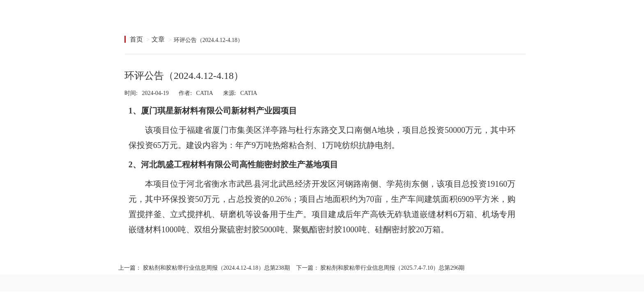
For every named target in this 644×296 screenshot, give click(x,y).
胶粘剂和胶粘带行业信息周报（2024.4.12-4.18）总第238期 (216, 268)
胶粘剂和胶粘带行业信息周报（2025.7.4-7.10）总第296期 (392, 268)
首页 (136, 39)
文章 (158, 39)
